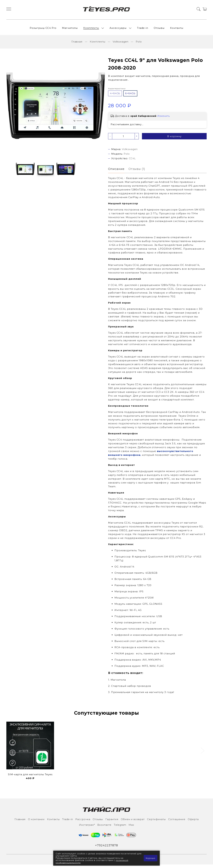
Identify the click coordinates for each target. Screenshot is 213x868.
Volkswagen (121, 44)
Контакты (177, 29)
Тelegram (120, 828)
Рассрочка (83, 822)
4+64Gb (115, 96)
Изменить (164, 119)
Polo (139, 44)
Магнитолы (70, 29)
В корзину (174, 139)
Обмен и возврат (133, 822)
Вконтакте (104, 828)
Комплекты (91, 29)
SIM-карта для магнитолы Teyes (30, 778)
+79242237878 (107, 849)
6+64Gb (130, 96)
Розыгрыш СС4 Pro (43, 29)
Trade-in (143, 29)
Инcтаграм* (87, 828)
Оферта (193, 822)
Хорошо (150, 858)
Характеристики (117, 91)
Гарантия (112, 822)
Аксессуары (118, 29)
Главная (77, 44)
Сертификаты (156, 822)
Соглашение (177, 822)
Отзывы (159, 29)
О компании (36, 822)
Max (131, 828)
